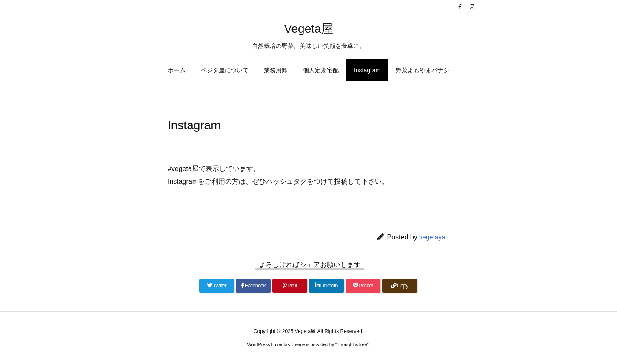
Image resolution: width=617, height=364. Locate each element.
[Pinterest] (290, 286)
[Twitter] (217, 286)
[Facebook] (253, 286)
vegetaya (432, 237)
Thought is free (352, 344)
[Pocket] (363, 286)
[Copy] (400, 286)
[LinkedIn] (326, 286)
